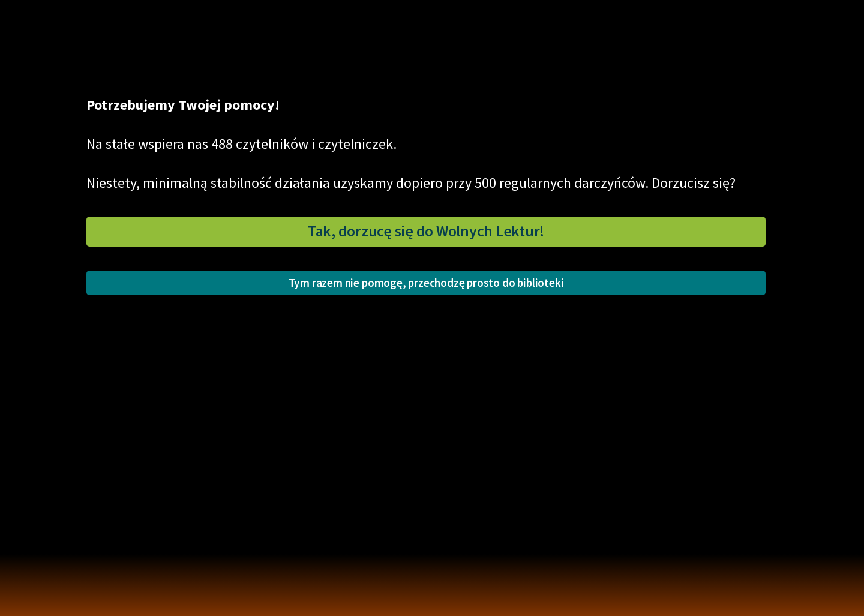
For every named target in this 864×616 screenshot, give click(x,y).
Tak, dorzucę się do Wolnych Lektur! (426, 231)
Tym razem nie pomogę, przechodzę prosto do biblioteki (426, 283)
